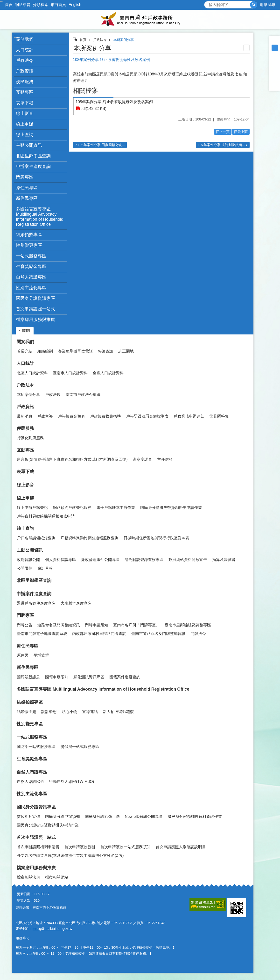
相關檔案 (85, 91)
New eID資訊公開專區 (144, 817)
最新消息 (25, 416)
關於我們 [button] (25, 39)
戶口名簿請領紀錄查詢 (36, 538)
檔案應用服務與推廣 (36, 868)
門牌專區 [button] (25, 177)
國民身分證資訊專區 (36, 807)
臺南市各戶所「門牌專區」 (136, 625)
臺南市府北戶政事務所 (140, 19)
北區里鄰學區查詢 (33, 156)
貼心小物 (70, 712)
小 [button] (275, 41)
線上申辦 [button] (25, 124)
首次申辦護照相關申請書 (38, 847)
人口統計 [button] (25, 50)
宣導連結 (90, 712)
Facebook (275, 60)
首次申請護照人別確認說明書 (181, 847)
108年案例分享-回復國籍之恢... (101, 145)
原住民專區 (28, 646)
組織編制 (45, 351)
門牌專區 (25, 615)
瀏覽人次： (25, 900)
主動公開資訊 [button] (29, 145)
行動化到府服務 (30, 438)
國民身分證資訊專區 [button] (35, 298)
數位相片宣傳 (28, 817)
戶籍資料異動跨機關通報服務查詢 (90, 538)
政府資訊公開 (28, 560)
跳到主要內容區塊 (3, 3)
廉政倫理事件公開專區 (100, 560)
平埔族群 (41, 655)
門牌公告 (25, 625)
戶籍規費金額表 (71, 416)
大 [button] (275, 54)
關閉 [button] (26, 330)
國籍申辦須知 (57, 677)
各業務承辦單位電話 (75, 351)
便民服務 (25, 428)
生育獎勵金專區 (31, 267)
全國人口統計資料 (108, 373)
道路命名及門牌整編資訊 (59, 625)
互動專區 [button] (25, 92)
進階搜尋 (267, 5)
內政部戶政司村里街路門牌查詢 (99, 634)
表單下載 (25, 103)
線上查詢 (25, 528)
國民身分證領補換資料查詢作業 (195, 817)
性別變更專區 (29, 245)
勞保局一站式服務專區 (80, 747)
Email (275, 85)
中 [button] (275, 48)
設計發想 (49, 712)
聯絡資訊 (105, 351)
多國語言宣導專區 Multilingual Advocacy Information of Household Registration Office (40, 217)
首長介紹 (25, 351)
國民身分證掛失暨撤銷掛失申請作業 (171, 508)
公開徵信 (25, 568)
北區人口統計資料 (32, 373)
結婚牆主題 (27, 712)
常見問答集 (219, 416)
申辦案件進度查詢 (34, 594)
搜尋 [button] (254, 5)
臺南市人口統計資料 (70, 373)
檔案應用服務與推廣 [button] (35, 320)
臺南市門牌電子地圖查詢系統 (42, 634)
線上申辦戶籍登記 (32, 508)
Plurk (275, 67)
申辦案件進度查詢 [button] (33, 167)
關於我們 (25, 342)
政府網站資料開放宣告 (188, 560)
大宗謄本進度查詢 (76, 603)
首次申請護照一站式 (36, 837)
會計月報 (45, 568)
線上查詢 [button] (25, 135)
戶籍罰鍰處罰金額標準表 (147, 416)
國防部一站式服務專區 (36, 747)
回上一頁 (223, 132)
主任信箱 (165, 459)
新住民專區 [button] (27, 198)
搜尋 (208, 3)
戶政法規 (53, 395)
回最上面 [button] (241, 132)
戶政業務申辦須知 (189, 416)
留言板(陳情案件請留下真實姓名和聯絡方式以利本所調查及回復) (72, 459)
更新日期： (25, 894)
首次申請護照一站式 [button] (35, 309)
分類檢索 (41, 5)
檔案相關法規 (28, 877)
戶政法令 (100, 40)
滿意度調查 (142, 459)
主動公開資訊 (30, 550)
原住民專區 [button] (27, 188)
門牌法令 (198, 634)
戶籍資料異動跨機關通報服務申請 (46, 516)
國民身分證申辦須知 (63, 817)
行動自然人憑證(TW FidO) (72, 782)
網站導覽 (23, 5)
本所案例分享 (124, 40)
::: (2, 2)
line (275, 79)
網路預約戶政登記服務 (72, 508)
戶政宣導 (45, 416)
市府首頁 (58, 5)
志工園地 (126, 351)
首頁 (9, 5)
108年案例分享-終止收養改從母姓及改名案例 (114, 102)
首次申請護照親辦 (80, 847)
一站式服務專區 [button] (31, 256)
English (75, 5)
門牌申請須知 (97, 625)
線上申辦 (25, 498)
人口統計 (25, 363)
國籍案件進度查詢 (125, 677)
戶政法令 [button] (25, 60)
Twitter (275, 73)
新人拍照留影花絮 (118, 712)
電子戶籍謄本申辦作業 (116, 508)
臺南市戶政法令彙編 (83, 395)
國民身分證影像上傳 (102, 817)
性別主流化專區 (31, 288)
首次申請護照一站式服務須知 (126, 847)
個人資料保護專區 (61, 560)
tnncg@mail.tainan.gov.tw (52, 929)
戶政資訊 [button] (25, 71)
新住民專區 (28, 667)
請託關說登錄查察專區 (144, 560)
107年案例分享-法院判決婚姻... (221, 145)
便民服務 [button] (25, 82)
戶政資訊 (25, 407)
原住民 (23, 655)
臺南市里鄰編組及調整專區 (188, 625)
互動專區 (25, 450)
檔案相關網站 (57, 877)
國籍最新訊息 (28, 677)
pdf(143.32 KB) (93, 109)
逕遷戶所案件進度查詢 (36, 603)
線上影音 (25, 113)
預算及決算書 (224, 560)
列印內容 (246, 48)
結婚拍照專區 (30, 702)
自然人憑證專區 (32, 772)
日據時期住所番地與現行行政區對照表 (156, 538)
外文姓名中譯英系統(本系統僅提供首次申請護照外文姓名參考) (70, 856)
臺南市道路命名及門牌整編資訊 (158, 634)
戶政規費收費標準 (105, 416)
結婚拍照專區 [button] (29, 235)
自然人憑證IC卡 (30, 782)
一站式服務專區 (32, 737)
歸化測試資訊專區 (89, 677)
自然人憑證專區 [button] (31, 277)
